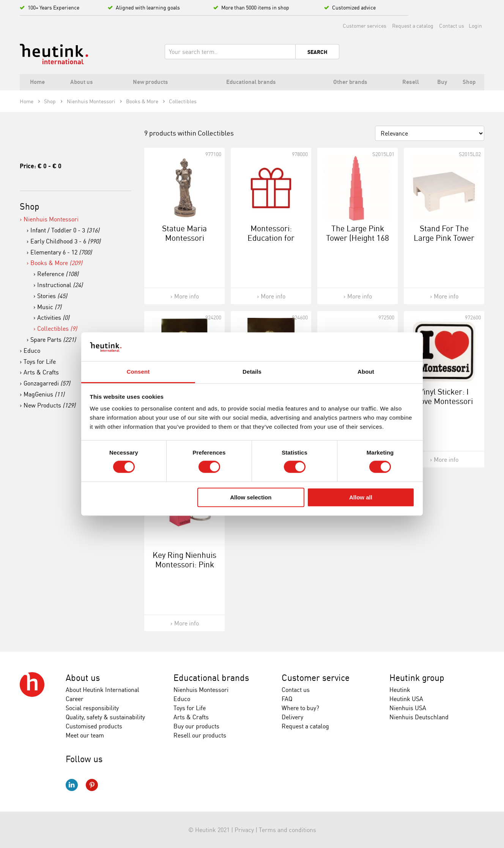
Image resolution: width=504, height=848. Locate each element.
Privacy (244, 830)
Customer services (365, 26)
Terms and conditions (287, 830)
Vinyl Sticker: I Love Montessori (444, 396)
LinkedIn (72, 785)
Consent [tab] (138, 372)
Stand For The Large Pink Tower (444, 233)
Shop (30, 206)
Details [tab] (252, 372)
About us (83, 678)
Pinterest (92, 785)
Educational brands (211, 678)
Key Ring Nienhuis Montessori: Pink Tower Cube (184, 564)
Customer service (316, 678)
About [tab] (366, 372)
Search (317, 52)
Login (475, 26)
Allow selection (251, 497)
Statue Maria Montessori (184, 233)
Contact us (452, 26)
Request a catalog (413, 26)
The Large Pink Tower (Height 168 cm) (358, 238)
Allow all (361, 497)
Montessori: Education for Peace (271, 238)
